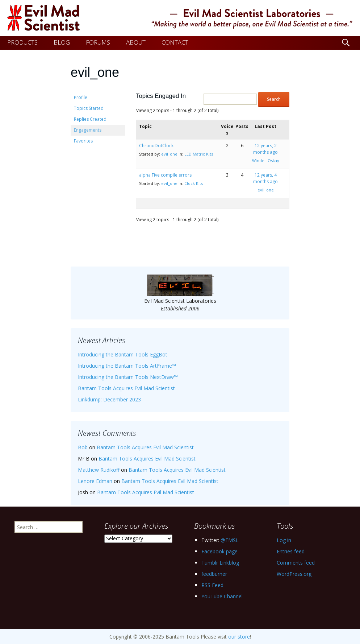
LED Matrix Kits (199, 154)
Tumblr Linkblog (220, 563)
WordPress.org (294, 574)
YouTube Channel (222, 596)
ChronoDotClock (156, 146)
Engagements (88, 130)
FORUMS (98, 42)
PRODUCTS (22, 42)
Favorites (83, 141)
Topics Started (89, 108)
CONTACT (175, 42)
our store (239, 637)
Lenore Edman (95, 481)
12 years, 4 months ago (265, 178)
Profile (81, 97)
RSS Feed (212, 585)
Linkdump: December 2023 (109, 399)
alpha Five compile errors (165, 175)
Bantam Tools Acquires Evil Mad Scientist (126, 388)
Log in (284, 540)
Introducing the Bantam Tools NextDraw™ (128, 377)
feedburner (214, 574)
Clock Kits (194, 183)
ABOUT (136, 42)
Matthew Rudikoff (99, 470)
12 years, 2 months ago (265, 149)
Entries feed (291, 551)
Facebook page (219, 551)
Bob (83, 447)
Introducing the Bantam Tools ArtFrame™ (127, 366)
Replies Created (90, 119)
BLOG (62, 42)
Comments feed (296, 563)
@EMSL (230, 540)
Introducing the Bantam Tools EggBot (123, 354)
